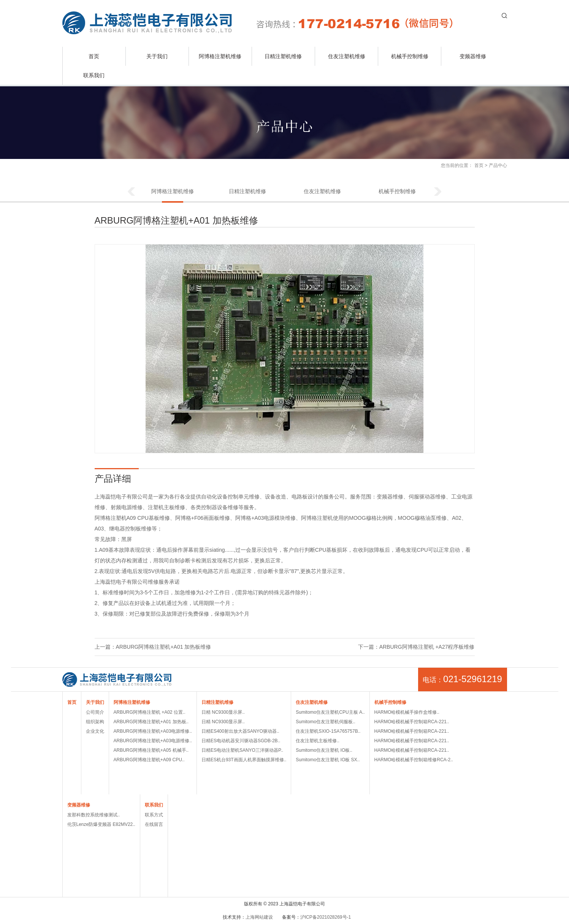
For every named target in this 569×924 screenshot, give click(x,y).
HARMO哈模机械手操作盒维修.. (407, 712)
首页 (94, 56)
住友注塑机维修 (347, 56)
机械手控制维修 (410, 56)
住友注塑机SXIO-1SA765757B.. (328, 731)
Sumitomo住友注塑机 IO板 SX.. (328, 760)
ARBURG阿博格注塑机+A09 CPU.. (149, 760)
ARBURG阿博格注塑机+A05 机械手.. (151, 750)
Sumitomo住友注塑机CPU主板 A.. (330, 712)
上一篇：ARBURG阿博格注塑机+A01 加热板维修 (153, 647)
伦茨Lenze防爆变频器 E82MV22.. (101, 824)
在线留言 (154, 824)
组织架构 (95, 722)
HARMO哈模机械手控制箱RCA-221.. (412, 722)
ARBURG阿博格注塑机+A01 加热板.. (151, 722)
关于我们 (157, 56)
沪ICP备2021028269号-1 (326, 917)
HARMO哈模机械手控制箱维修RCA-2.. (414, 760)
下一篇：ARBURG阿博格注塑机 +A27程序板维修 (416, 647)
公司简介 (95, 712)
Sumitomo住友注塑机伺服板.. (326, 722)
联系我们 (94, 75)
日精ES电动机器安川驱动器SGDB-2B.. (241, 741)
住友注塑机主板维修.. (318, 741)
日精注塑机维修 (283, 56)
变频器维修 (473, 56)
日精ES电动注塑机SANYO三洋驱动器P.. (242, 750)
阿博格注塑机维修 (220, 56)
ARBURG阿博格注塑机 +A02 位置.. (150, 712)
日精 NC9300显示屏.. (223, 712)
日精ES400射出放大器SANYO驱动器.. (240, 731)
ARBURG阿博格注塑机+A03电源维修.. (153, 731)
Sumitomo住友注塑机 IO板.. (324, 750)
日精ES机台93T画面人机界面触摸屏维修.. (244, 760)
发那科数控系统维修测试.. (94, 815)
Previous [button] (131, 192)
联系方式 (154, 815)
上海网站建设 (259, 917)
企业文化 (95, 731)
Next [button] (438, 192)
